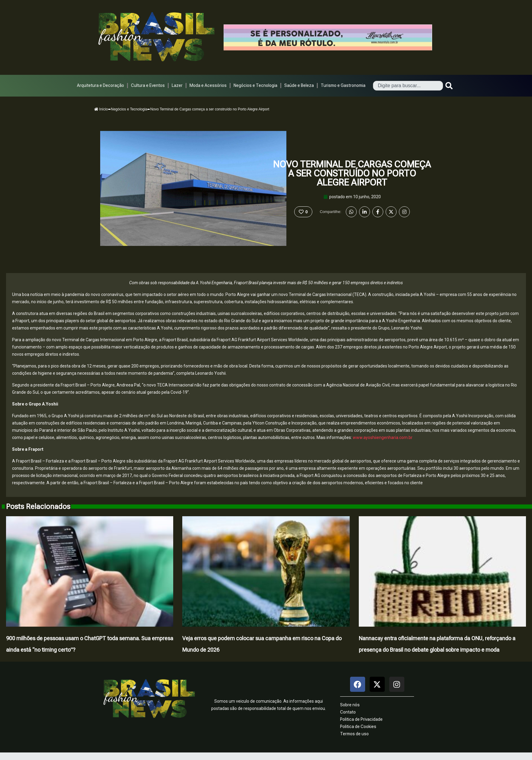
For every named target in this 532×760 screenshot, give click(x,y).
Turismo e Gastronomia (343, 85)
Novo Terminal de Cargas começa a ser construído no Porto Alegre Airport (352, 173)
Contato (348, 712)
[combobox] (408, 86)
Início (101, 109)
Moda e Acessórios (208, 85)
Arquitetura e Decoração (100, 85)
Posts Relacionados (38, 507)
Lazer (177, 85)
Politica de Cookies (358, 727)
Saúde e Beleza (299, 85)
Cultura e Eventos (148, 85)
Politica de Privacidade (361, 719)
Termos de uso (354, 734)
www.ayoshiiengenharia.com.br (383, 437)
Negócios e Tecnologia (255, 85)
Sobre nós (350, 705)
